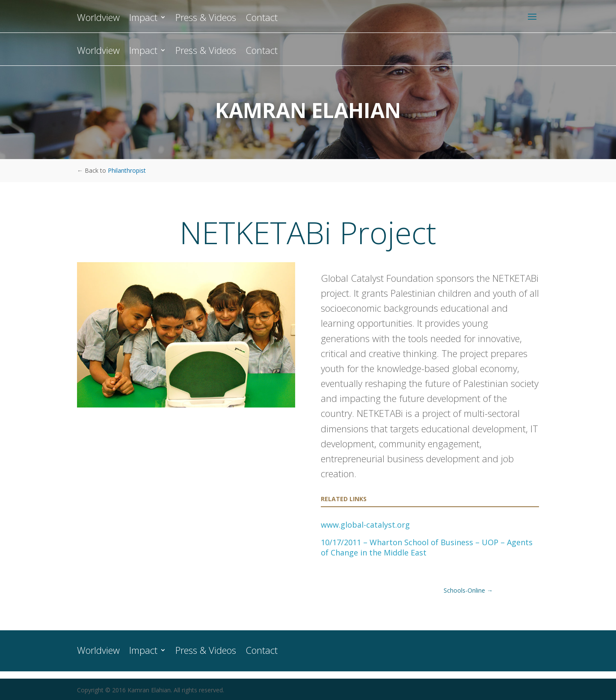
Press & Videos (206, 52)
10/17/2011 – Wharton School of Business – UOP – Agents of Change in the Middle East (427, 547)
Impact (143, 52)
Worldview (98, 52)
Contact (262, 52)
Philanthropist (127, 170)
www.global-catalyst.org (365, 525)
